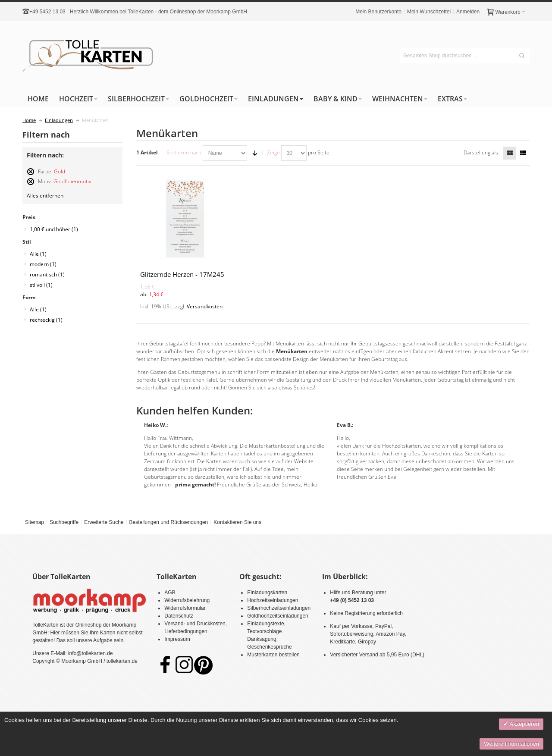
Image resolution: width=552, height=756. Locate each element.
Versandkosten (205, 306)
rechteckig (46, 320)
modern (43, 264)
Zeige (273, 152)
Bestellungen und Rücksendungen (168, 522)
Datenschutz (179, 616)
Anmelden (468, 12)
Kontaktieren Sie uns (237, 522)
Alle (38, 254)
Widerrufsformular (185, 608)
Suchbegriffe (64, 522)
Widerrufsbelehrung (187, 600)
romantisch (47, 274)
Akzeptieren (524, 724)
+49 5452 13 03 (47, 12)
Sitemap (34, 522)
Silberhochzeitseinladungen (279, 608)
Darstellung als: (481, 152)
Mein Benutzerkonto (378, 12)
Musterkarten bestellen (273, 655)
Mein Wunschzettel (429, 12)
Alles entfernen (45, 196)
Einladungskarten (267, 593)
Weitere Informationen (511, 744)
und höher (54, 229)
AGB (170, 593)
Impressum (177, 639)
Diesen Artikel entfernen (31, 175)
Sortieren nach (184, 152)
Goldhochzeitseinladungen (278, 616)
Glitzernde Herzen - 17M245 (182, 274)
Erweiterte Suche (104, 522)
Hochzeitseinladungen (273, 600)
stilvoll (41, 285)
